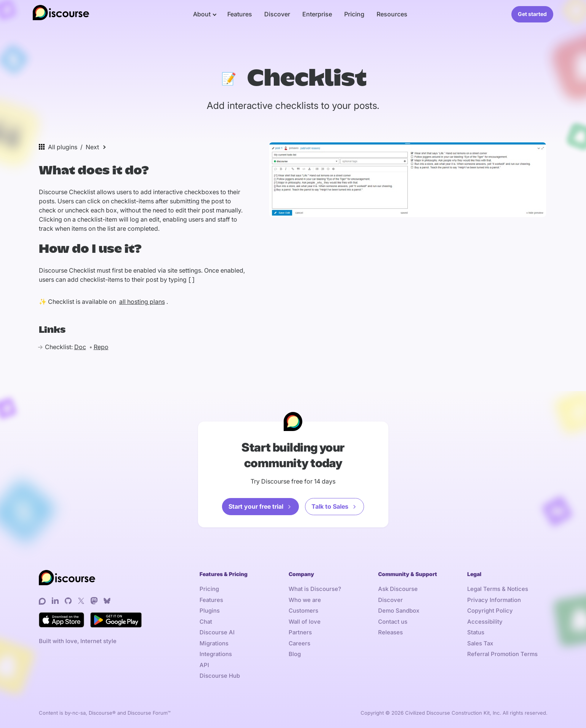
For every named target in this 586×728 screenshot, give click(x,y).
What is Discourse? (315, 588)
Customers (303, 610)
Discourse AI (217, 631)
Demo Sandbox (399, 610)
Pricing (354, 14)
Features (240, 14)
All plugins (63, 147)
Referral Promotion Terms (502, 653)
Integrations (216, 653)
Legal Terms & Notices (498, 588)
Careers (299, 643)
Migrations (214, 643)
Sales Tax (480, 643)
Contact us (393, 621)
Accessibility (485, 621)
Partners (300, 631)
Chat (206, 621)
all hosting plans (142, 301)
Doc (80, 346)
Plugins (210, 610)
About (202, 14)
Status (476, 631)
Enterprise (317, 14)
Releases (390, 631)
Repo (101, 346)
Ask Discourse (398, 588)
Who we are (305, 599)
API (204, 664)
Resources (392, 14)
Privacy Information (494, 599)
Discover (277, 14)
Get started (532, 14)
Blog (295, 653)
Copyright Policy (490, 610)
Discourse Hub (220, 675)
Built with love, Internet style (78, 640)
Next (92, 147)
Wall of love (305, 621)
